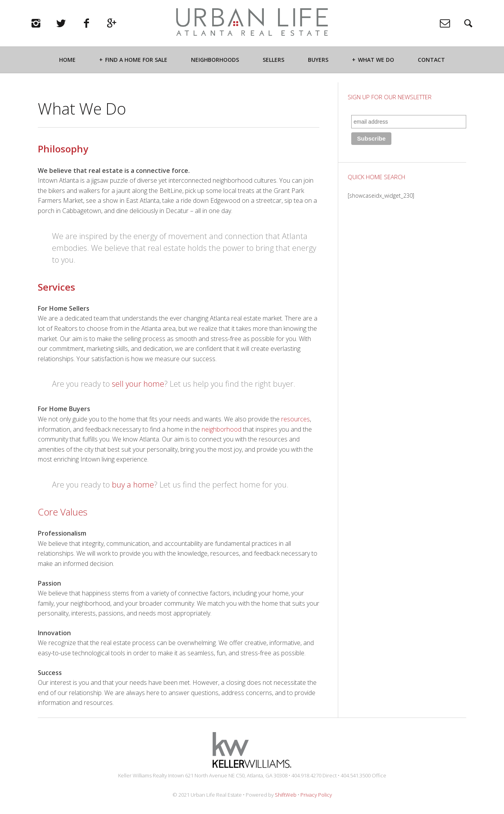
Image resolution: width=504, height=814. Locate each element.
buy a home (133, 485)
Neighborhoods (215, 70)
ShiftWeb (286, 795)
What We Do (376, 70)
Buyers (318, 70)
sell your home (138, 384)
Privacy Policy (316, 795)
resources (296, 419)
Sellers (273, 70)
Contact (431, 70)
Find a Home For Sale (136, 70)
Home (67, 70)
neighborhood (221, 429)
